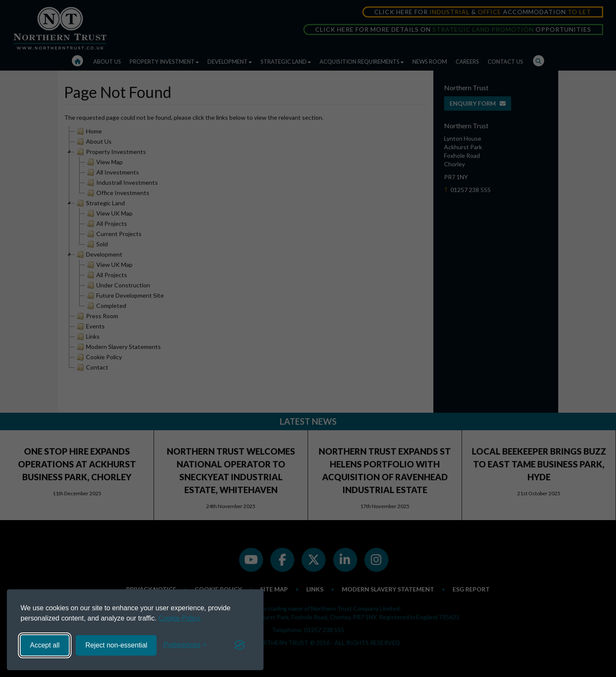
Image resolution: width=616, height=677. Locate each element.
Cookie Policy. (180, 618)
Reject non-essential (116, 645)
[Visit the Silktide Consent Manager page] (240, 645)
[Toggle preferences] (185, 645)
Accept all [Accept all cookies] (45, 645)
